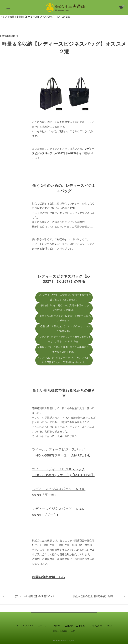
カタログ (42, 626)
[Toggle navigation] (8, 8)
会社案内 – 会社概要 (75, 626)
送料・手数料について (64, 631)
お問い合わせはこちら (49, 577)
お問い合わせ (96, 626)
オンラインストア (25, 626)
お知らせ (56, 626)
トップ (3, 17)
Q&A (109, 626)
